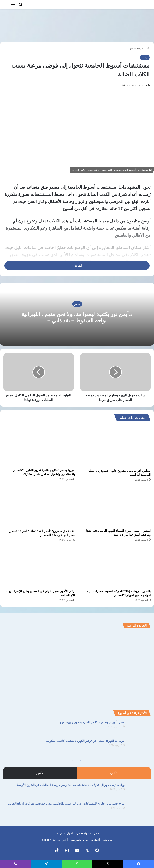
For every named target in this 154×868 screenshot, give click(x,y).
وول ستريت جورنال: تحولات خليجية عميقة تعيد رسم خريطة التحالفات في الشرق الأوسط (71, 785)
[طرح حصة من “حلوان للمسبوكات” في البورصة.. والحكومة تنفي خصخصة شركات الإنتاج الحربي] (139, 809)
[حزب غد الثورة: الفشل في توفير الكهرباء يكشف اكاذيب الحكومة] (139, 747)
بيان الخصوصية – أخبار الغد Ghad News (65, 840)
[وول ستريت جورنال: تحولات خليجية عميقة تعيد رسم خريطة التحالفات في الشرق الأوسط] (139, 791)
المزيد (77, 265)
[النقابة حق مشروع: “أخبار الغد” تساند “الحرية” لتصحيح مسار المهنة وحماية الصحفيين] (39, 507)
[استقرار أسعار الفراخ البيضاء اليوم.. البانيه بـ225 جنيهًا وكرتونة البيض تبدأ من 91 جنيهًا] (115, 507)
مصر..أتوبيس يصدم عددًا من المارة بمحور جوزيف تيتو (92, 722)
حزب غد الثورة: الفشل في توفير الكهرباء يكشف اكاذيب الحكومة (85, 741)
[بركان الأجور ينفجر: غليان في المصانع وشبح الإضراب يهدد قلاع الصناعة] (39, 567)
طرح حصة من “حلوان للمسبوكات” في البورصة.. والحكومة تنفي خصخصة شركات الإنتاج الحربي (66, 804)
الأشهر (40, 773)
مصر (132, 48)
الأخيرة (114, 773)
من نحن (107, 840)
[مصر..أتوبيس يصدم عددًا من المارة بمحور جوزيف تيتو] (139, 728)
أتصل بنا (95, 840)
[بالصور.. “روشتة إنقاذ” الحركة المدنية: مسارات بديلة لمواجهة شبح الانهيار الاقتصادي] (115, 567)
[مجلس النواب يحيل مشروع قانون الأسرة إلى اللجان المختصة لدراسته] (115, 446)
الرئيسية (143, 48)
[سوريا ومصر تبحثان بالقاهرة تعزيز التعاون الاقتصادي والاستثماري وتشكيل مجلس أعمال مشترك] (39, 446)
